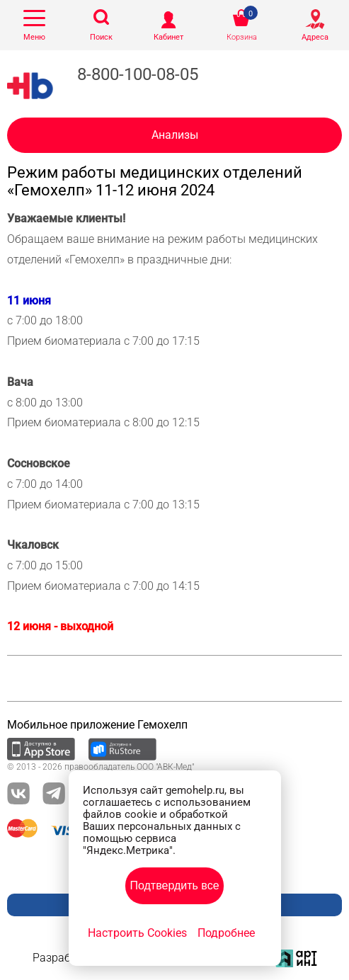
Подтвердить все (174, 885)
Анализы (175, 135)
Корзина (242, 37)
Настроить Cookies (137, 933)
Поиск (101, 37)
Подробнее (226, 933)
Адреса (315, 37)
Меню (34, 37)
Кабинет (168, 37)
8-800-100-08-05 (138, 74)
